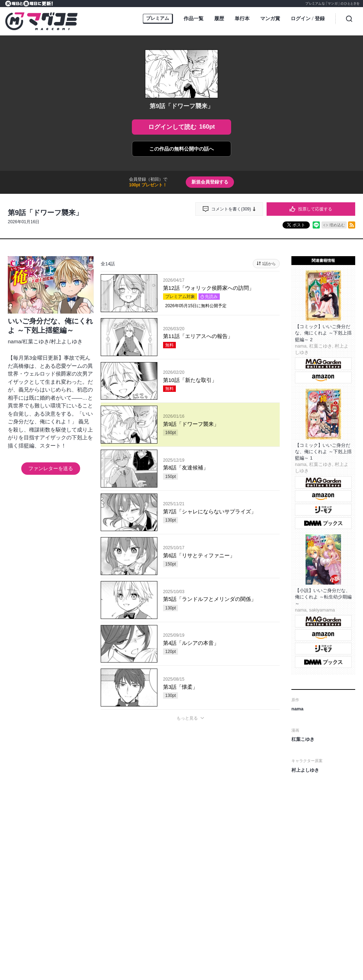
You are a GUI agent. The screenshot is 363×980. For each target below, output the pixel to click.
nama (15, 341)
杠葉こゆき (36, 341)
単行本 (242, 18)
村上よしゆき (67, 341)
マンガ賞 (270, 18)
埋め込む (337, 225)
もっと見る (187, 718)
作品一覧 (194, 18)
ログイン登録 (308, 19)
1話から (269, 264)
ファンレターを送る (51, 468)
